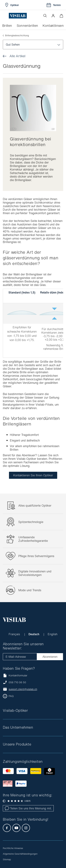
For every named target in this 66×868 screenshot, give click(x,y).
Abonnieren (50, 657)
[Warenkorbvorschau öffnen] (61, 16)
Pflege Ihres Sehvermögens (36, 556)
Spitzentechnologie (31, 522)
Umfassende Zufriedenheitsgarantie (33, 539)
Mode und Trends (30, 590)
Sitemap (7, 859)
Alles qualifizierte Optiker (35, 506)
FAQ (11, 696)
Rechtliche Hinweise (13, 848)
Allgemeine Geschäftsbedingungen (20, 854)
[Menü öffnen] (6, 16)
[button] (53, 16)
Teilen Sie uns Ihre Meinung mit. (28, 808)
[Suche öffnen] (45, 16)
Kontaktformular (15, 675)
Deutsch (34, 634)
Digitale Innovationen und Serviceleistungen (35, 573)
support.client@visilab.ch (23, 689)
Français (15, 634)
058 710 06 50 (17, 682)
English (53, 634)
